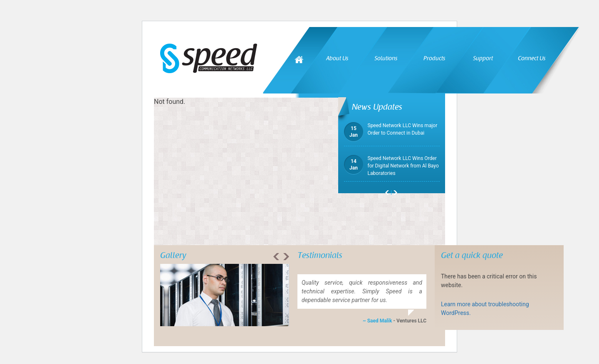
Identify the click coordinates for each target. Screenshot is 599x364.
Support (483, 58)
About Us (337, 58)
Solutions (386, 58)
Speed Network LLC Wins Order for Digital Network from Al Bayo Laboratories (391, 165)
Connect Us (532, 58)
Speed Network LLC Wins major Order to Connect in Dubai (391, 129)
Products (434, 58)
